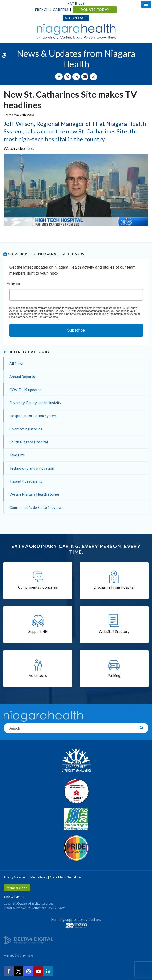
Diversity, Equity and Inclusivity (35, 403)
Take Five (17, 455)
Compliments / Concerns (38, 587)
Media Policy (39, 877)
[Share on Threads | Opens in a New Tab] (67, 77)
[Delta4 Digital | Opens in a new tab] (28, 940)
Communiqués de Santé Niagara (35, 507)
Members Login (17, 888)
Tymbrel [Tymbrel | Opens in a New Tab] (28, 955)
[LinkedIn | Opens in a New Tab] (48, 971)
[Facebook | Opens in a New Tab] (9, 971)
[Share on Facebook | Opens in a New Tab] (59, 77)
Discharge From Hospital (114, 587)
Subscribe (76, 330)
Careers (61, 10)
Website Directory (114, 631)
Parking (114, 675)
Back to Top (11, 896)
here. (30, 148)
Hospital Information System (33, 416)
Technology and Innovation (32, 468)
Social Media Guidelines (66, 877)
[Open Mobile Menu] (146, 4)
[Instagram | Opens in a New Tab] (28, 971)
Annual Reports (22, 377)
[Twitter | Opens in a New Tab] (19, 971)
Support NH (38, 631)
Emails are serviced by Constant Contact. (34, 317)
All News (17, 363)
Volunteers (38, 675)
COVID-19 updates (25, 390)
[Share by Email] (85, 77)
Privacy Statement (16, 877)
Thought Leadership (26, 481)
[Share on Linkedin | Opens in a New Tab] (76, 77)
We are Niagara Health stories (34, 494)
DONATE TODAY (95, 10)
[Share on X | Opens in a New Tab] (93, 77)
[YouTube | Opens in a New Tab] (38, 971)
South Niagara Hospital (29, 442)
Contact (78, 18)
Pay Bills (76, 3)
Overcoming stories (26, 429)
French (42, 10)
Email (15, 284)
